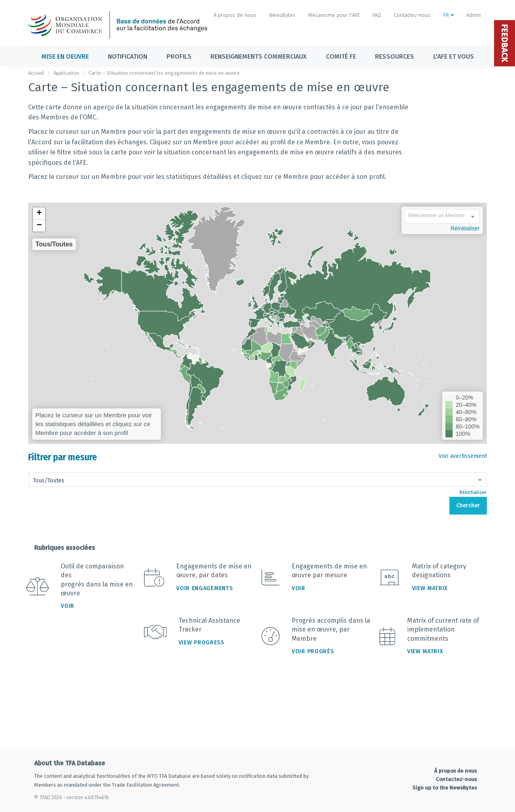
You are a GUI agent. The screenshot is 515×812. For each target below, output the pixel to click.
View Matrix (430, 588)
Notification (128, 56)
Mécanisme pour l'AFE (334, 15)
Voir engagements (204, 588)
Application (66, 73)
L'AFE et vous (454, 56)
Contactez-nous (412, 15)
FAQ (377, 15)
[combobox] (442, 217)
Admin (474, 15)
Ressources (394, 56)
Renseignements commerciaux (259, 56)
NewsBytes (282, 15)
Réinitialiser (465, 228)
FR (449, 15)
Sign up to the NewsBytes (445, 788)
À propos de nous (235, 15)
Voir (68, 606)
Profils (179, 56)
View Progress (201, 643)
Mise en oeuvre (65, 56)
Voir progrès (313, 651)
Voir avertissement (463, 456)
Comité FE (341, 56)
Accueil (36, 73)
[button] (39, 213)
